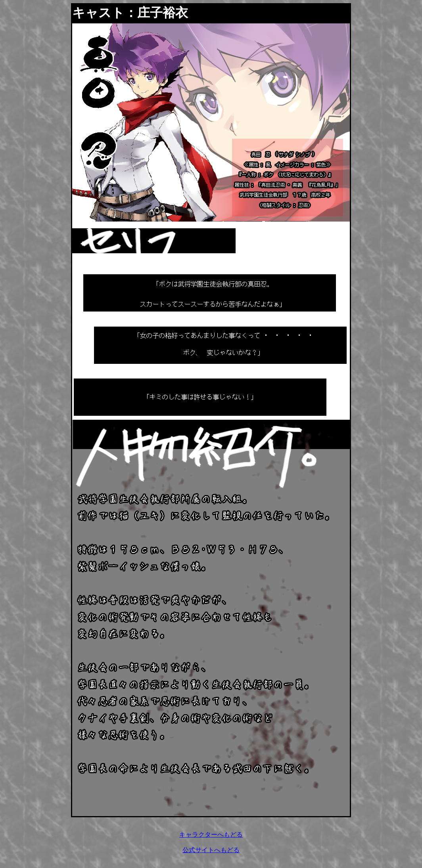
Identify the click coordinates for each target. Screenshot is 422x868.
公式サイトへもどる (211, 850)
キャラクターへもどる (211, 835)
